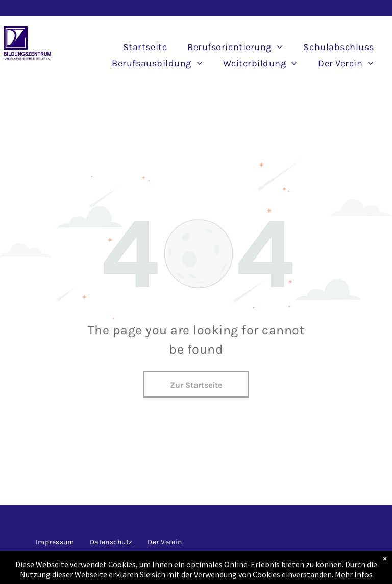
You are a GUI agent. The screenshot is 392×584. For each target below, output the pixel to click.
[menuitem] (145, 47)
